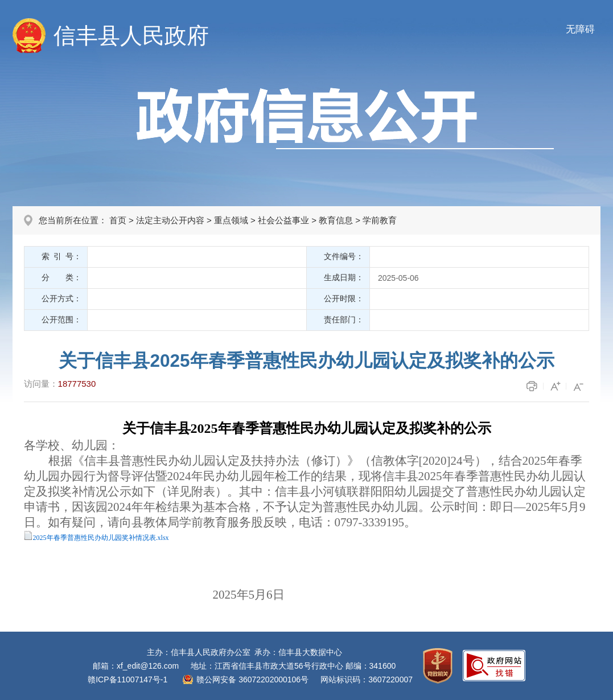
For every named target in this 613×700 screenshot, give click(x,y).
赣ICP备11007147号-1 (127, 679)
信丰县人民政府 (131, 36)
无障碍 (580, 29)
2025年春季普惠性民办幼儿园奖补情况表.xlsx (101, 538)
